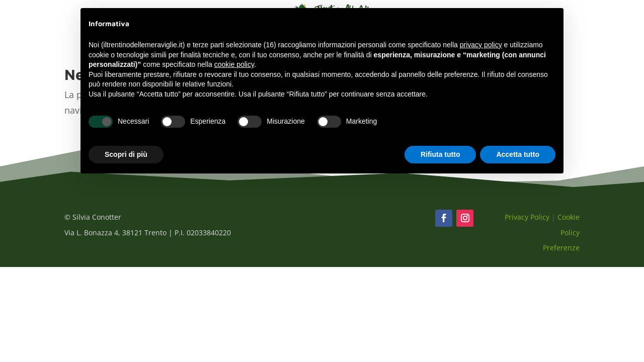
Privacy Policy (527, 217)
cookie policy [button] (234, 64)
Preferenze (561, 248)
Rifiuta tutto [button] (440, 154)
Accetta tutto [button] (518, 154)
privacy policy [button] (481, 45)
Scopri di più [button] (126, 154)
